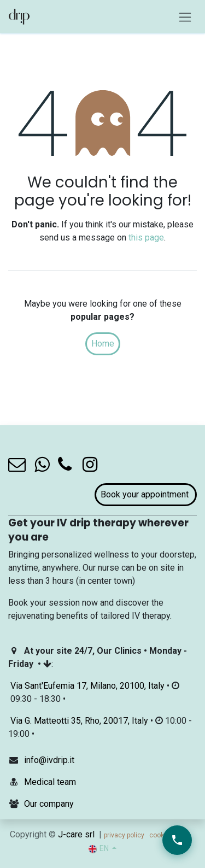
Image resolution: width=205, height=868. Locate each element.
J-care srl (76, 834)
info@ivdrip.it (49, 760)
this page (146, 237)
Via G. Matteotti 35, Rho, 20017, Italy (79, 721)
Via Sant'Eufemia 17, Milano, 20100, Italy (87, 686)
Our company (49, 804)
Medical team (50, 782)
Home (103, 344)
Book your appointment (146, 494)
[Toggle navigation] (185, 17)
